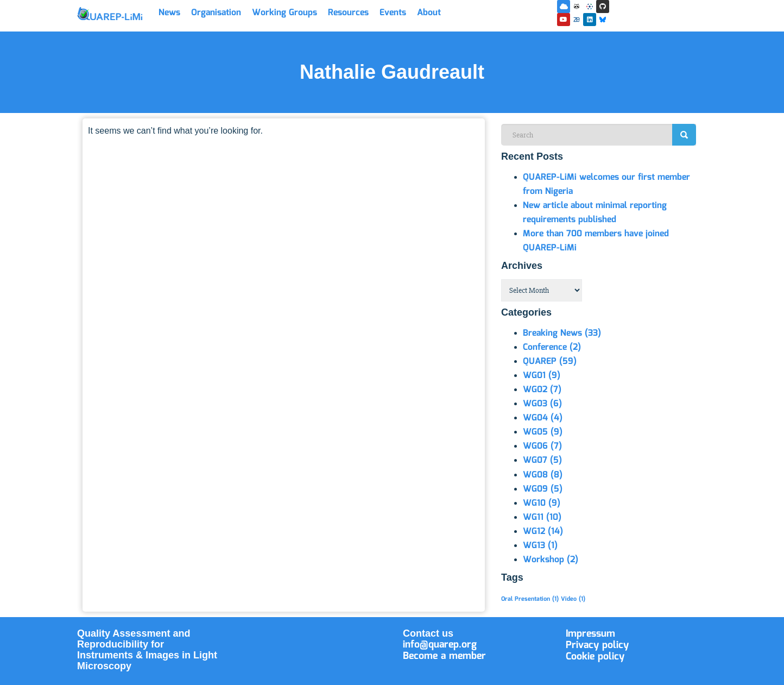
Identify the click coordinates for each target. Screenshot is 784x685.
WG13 (540, 546)
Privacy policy (597, 645)
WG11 (542, 517)
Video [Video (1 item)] (573, 599)
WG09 (543, 489)
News (169, 13)
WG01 (542, 376)
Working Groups (284, 13)
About (429, 13)
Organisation (216, 13)
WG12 (543, 532)
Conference (552, 347)
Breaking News (562, 333)
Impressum (590, 634)
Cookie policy (595, 657)
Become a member (444, 656)
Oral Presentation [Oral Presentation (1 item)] (530, 599)
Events (393, 13)
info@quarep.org (440, 645)
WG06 (542, 446)
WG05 (543, 432)
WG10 (542, 503)
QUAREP (550, 362)
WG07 (542, 460)
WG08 (543, 475)
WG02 (542, 390)
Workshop (551, 560)
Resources (348, 13)
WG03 (542, 404)
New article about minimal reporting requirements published (595, 213)
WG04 (543, 418)
